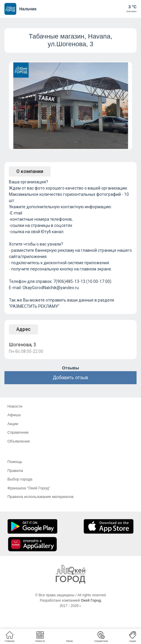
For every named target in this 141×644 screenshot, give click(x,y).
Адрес (23, 329)
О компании (30, 171)
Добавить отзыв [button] (70, 378)
